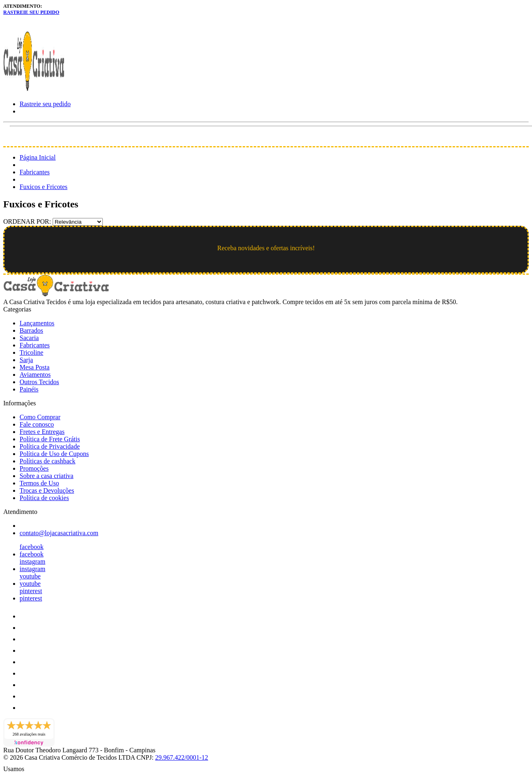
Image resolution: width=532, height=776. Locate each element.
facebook (32, 547)
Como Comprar (40, 417)
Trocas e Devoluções (47, 490)
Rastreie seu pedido (31, 12)
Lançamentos (37, 323)
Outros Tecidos (39, 382)
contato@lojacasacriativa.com (59, 533)
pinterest (31, 591)
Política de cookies (44, 498)
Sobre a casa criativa (47, 476)
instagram (32, 561)
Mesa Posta (34, 367)
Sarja (26, 360)
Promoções (34, 468)
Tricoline (31, 352)
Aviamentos (35, 375)
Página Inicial (38, 157)
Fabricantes (35, 172)
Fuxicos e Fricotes (43, 187)
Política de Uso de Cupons (54, 454)
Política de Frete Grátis (50, 439)
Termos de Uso (39, 483)
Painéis (29, 389)
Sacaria (29, 338)
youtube (30, 576)
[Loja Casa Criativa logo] (34, 90)
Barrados (31, 330)
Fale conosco (37, 424)
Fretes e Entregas (42, 432)
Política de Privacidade (50, 446)
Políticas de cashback (48, 461)
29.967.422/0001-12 (182, 757)
